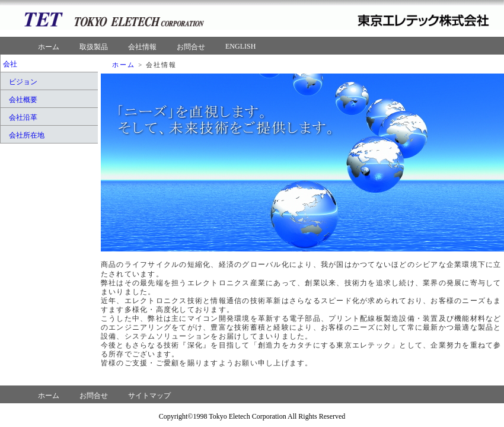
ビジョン (23, 82)
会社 (10, 64)
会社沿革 (23, 117)
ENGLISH (240, 46)
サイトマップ (149, 396)
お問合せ (191, 47)
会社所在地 (27, 135)
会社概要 (23, 100)
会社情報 (142, 47)
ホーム (49, 47)
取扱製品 (94, 47)
